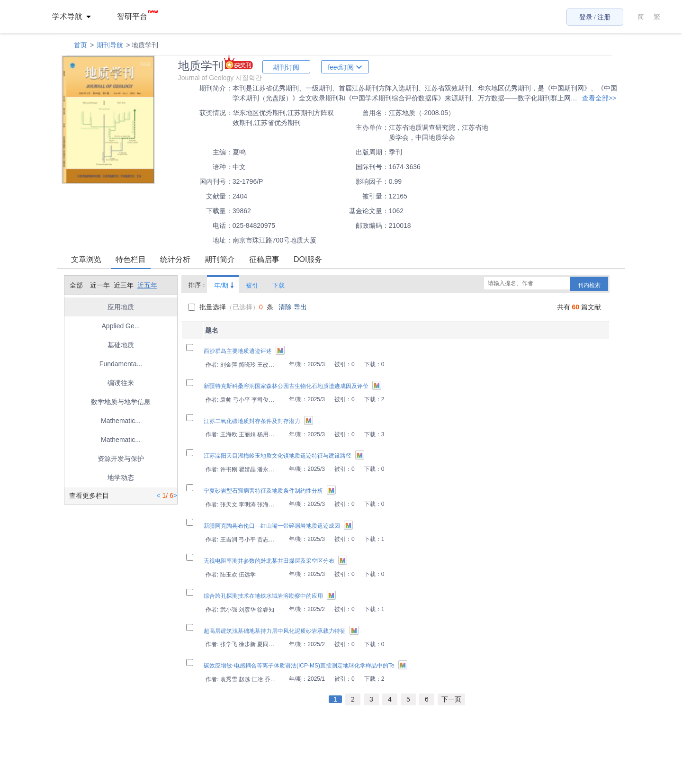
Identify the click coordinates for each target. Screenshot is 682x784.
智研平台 (137, 16)
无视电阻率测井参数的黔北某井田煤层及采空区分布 (269, 561)
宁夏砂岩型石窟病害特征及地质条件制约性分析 (263, 491)
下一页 (451, 699)
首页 (81, 45)
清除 (286, 307)
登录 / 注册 (595, 17)
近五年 (147, 285)
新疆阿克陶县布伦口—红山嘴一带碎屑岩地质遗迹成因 (272, 526)
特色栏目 (131, 259)
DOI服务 (308, 259)
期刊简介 (220, 259)
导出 (300, 307)
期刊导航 (110, 45)
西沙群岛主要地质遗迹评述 (238, 351)
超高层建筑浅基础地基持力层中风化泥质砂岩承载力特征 (275, 631)
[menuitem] (77, 17)
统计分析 (175, 259)
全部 (76, 285)
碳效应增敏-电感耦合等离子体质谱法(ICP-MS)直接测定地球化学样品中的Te (299, 666)
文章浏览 (86, 259)
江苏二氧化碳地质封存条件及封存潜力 (252, 421)
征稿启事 (264, 259)
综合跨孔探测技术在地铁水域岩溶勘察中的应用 (263, 596)
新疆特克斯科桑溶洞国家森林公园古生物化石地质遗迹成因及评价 (286, 386)
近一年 (100, 285)
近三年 (124, 285)
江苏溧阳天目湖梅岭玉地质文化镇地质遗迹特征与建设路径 (278, 456)
